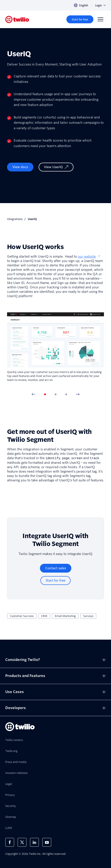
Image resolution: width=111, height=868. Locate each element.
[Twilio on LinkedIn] (34, 842)
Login (100, 5)
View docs (20, 167)
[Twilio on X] (22, 842)
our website (89, 257)
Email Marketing (65, 616)
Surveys (88, 616)
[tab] (45, 394)
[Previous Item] (34, 394)
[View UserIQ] (56, 167)
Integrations (15, 219)
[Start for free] (80, 19)
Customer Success (22, 616)
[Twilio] (17, 19)
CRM (44, 616)
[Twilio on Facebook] (10, 842)
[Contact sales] (56, 568)
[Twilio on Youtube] (47, 842)
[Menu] (100, 19)
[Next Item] (78, 394)
